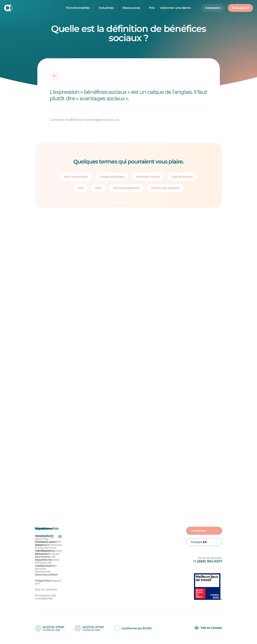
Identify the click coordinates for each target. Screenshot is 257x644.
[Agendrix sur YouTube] (60, 537)
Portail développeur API (48, 582)
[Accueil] (30, 8)
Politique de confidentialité (45, 564)
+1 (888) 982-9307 (208, 561)
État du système (46, 589)
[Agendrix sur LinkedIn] (45, 537)
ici (117, 120)
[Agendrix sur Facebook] (37, 537)
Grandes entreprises (48, 551)
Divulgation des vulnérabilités (46, 597)
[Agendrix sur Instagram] (52, 537)
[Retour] (55, 76)
